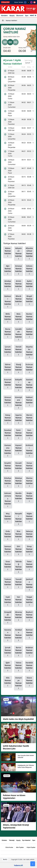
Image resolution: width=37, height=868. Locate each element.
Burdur (29, 318)
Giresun (8, 401)
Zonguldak (8, 617)
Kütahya (8, 482)
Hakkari (29, 401)
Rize (18, 535)
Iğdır (8, 667)
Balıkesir (8, 301)
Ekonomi (20, 16)
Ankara (29, 270)
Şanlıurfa (29, 585)
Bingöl (29, 300)
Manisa (29, 482)
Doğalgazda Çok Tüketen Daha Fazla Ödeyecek (26, 766)
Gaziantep (29, 385)
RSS (5, 859)
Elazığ (18, 368)
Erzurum (8, 384)
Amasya (18, 270)
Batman (29, 634)
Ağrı (8, 270)
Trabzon (8, 583)
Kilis (8, 682)
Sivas (8, 566)
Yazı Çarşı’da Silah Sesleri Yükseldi (26, 756)
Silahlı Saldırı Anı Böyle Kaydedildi (18, 719)
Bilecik (18, 300)
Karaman (8, 635)
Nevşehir (18, 519)
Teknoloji (12, 840)
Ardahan (29, 652)
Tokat (29, 566)
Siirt (18, 550)
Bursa (8, 333)
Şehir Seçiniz (29, 60)
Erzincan (29, 368)
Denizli (18, 351)
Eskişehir (18, 385)
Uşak (8, 601)
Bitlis (8, 318)
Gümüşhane (18, 403)
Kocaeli (18, 467)
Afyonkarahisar (29, 254)
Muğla (29, 497)
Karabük (29, 667)
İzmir (18, 434)
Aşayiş (12, 16)
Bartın (18, 652)
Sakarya (29, 535)
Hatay (8, 419)
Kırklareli (29, 451)
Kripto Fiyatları (31, 847)
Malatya (18, 482)
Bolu (18, 318)
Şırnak (8, 652)
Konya (29, 467)
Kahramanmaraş (8, 500)
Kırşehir (8, 467)
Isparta (18, 419)
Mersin (29, 419)
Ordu (8, 535)
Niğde (29, 518)
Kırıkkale (18, 635)
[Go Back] (33, 864)
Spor (27, 16)
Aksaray (18, 616)
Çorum (8, 351)
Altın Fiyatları (20, 847)
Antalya (8, 285)
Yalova (18, 667)
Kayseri (18, 449)
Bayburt (29, 616)
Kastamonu (8, 451)
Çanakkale (18, 334)
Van (18, 601)
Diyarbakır (29, 352)
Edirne (8, 368)
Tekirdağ (18, 567)
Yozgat (29, 601)
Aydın (29, 285)
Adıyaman (18, 254)
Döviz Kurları (9, 847)
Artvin (18, 285)
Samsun (8, 550)
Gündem (4, 16)
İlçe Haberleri (26, 840)
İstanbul (8, 434)
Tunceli (18, 583)
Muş (8, 518)
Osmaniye (18, 683)
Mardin (18, 497)
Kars (29, 434)
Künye (16, 2)
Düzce (29, 682)
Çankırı (29, 333)
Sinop (29, 550)
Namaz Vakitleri (11, 20)
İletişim (21, 2)
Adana (8, 252)
